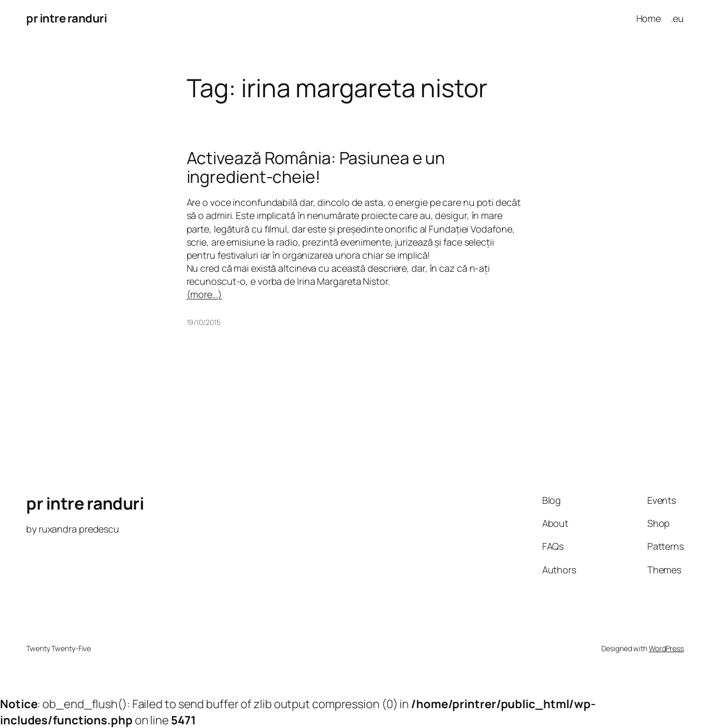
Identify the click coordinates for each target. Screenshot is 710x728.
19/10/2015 (204, 322)
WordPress (666, 648)
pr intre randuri (66, 18)
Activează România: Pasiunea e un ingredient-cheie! (316, 167)
